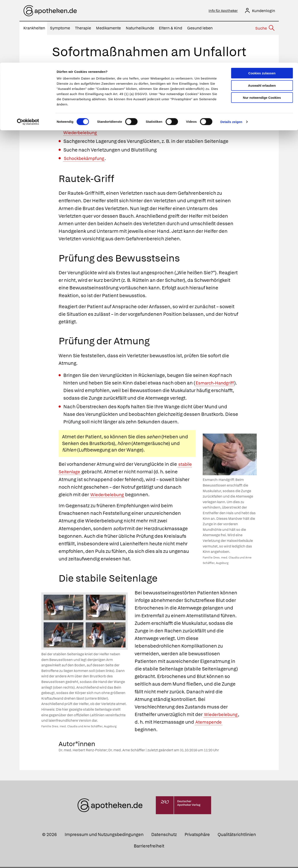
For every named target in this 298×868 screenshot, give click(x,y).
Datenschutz (164, 835)
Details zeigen (231, 59)
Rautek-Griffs (158, 100)
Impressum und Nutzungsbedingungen (104, 835)
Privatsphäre (197, 835)
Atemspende (150, 731)
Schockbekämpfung (86, 159)
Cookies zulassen (262, 10)
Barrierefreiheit (149, 847)
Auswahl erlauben (262, 23)
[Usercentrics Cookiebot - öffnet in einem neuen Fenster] (28, 59)
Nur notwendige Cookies (262, 35)
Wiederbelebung (109, 496)
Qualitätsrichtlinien (237, 835)
